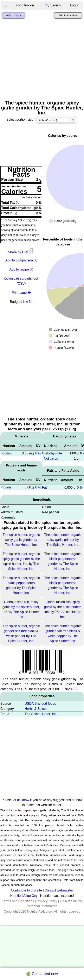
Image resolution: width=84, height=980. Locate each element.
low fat (28, 302)
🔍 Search (53, 5)
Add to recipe (19, 269)
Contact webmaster (59, 890)
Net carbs (51, 458)
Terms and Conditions (18, 901)
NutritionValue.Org (24, 896)
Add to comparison (19, 260)
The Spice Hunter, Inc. (41, 714)
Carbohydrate (52, 453)
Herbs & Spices (36, 709)
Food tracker (25, 5)
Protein (6, 487)
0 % (38, 453)
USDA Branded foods (40, 704)
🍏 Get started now (42, 974)
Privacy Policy (47, 901)
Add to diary (14, 15)
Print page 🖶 (21, 293)
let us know (21, 800)
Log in (75, 5)
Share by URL (21, 252)
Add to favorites (68, 15)
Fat (44, 488)
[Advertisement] (39, 59)
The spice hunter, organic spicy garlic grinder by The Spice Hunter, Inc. (21, 540)
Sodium (6, 453)
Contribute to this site (26, 890)
